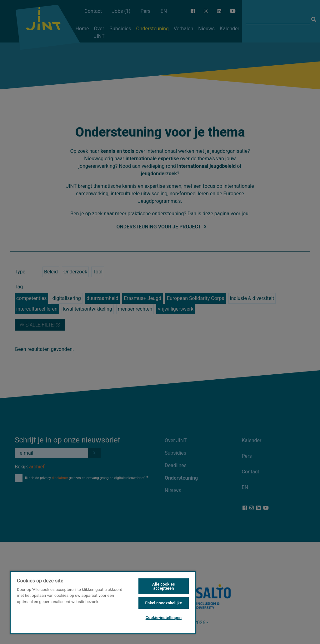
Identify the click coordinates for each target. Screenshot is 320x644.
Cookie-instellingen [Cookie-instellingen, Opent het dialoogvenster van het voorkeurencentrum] (164, 618)
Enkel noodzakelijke (164, 603)
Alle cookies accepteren (164, 586)
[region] (103, 602)
